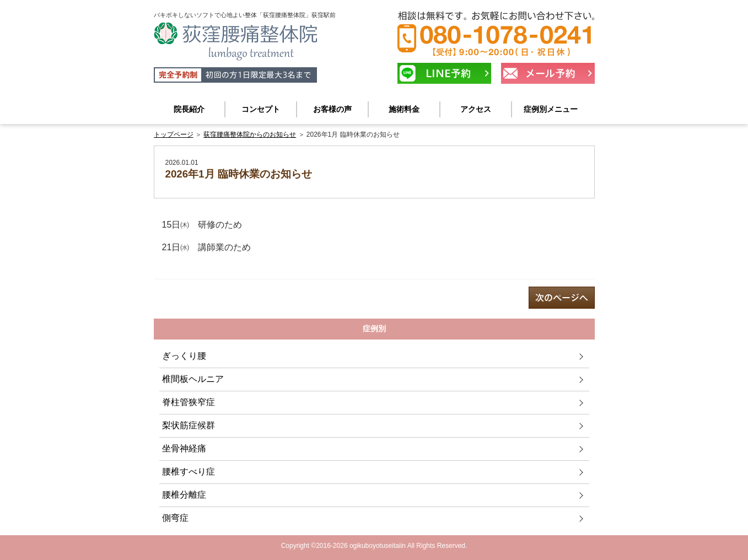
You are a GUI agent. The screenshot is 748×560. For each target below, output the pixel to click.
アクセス (476, 109)
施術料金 (404, 109)
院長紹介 (189, 109)
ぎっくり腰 (184, 356)
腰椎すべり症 (189, 472)
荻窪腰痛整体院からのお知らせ (250, 134)
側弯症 (175, 518)
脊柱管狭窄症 (189, 402)
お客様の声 (332, 109)
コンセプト (261, 109)
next (562, 298)
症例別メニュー (551, 109)
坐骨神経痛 (184, 448)
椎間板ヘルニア (193, 379)
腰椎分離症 (184, 495)
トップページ (174, 134)
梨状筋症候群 (189, 425)
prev (187, 298)
